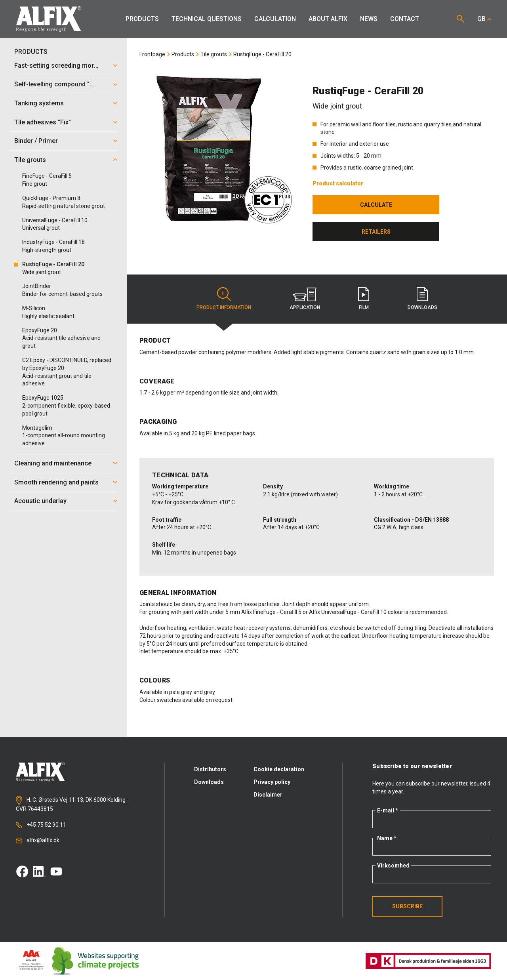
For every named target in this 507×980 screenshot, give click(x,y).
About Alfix (328, 19)
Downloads (209, 782)
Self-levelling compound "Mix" (58, 84)
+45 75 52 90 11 (41, 825)
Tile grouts (30, 160)
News (369, 19)
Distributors (210, 769)
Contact (405, 19)
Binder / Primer (36, 141)
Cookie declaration (279, 769)
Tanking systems (39, 103)
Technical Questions (207, 19)
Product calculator (338, 183)
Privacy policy (272, 782)
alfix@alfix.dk (38, 840)
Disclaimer (268, 795)
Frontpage (152, 54)
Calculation (275, 19)
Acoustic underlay (40, 501)
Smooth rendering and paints (56, 482)
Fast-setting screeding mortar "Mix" (59, 66)
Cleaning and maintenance (53, 463)
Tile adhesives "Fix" (43, 122)
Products (142, 19)
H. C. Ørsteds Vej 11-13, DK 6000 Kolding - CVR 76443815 (72, 804)
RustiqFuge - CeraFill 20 (262, 54)
